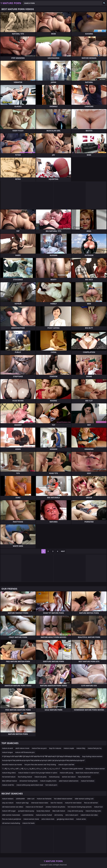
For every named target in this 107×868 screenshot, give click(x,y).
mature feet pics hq (95, 748)
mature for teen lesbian (73, 803)
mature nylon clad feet (66, 765)
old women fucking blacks (29, 781)
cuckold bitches (28, 815)
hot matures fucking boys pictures (80, 807)
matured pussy (54, 777)
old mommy (59, 815)
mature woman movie (31, 819)
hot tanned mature (9, 777)
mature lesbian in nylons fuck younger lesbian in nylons (38, 773)
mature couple (69, 748)
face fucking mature (25, 777)
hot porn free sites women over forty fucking (40, 765)
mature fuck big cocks (93, 811)
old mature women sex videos (13, 807)
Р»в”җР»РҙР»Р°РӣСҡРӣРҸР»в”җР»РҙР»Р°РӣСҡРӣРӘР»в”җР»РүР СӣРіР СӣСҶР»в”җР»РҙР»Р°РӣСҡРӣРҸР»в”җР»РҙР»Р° (43, 760)
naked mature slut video (89, 815)
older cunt (31, 799)
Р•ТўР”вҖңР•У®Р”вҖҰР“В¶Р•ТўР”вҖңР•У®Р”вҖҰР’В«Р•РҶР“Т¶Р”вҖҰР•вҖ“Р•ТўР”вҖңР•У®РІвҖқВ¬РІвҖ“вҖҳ (41, 756)
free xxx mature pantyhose (12, 819)
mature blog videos (9, 773)
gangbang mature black (65, 819)
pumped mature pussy (26, 811)
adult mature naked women (69, 781)
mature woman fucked (44, 815)
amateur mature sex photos (55, 807)
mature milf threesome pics (25, 752)
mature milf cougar (9, 811)
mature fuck (98, 807)
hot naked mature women (63, 799)
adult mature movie (22, 748)
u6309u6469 (20, 799)
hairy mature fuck (84, 777)
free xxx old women (91, 803)
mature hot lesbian (88, 781)
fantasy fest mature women (95, 769)
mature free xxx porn (39, 748)
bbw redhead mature (10, 781)
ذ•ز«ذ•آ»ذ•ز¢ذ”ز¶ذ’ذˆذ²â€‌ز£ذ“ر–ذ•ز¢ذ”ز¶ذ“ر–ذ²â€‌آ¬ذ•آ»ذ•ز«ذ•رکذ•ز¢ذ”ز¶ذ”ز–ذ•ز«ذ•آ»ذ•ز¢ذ (31, 769)
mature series (81, 819)
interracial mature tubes (40, 803)
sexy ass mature (8, 803)
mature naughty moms (48, 781)
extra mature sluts (48, 819)
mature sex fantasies (44, 799)
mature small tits (8, 785)
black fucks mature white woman (87, 773)
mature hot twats (29, 823)
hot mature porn (51, 785)
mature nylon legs (22, 803)
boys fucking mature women (92, 756)
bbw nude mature (59, 811)
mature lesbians (8, 799)
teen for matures (57, 803)
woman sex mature (69, 777)
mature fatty (81, 748)
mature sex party (40, 777)
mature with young (66, 773)
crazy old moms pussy (75, 811)
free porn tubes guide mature (73, 769)
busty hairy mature (43, 811)
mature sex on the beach (34, 807)
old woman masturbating (11, 823)
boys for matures (55, 748)
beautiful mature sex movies (12, 765)
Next (63, 551)
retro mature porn (72, 815)
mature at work (8, 748)
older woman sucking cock (84, 799)
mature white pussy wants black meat (30, 785)
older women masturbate (11, 815)
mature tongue (7, 752)
